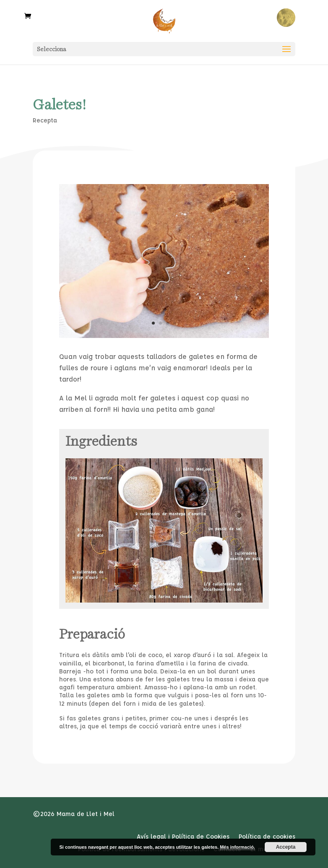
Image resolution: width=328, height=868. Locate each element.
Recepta (45, 120)
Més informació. (237, 847)
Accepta (286, 847)
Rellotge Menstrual (286, 18)
